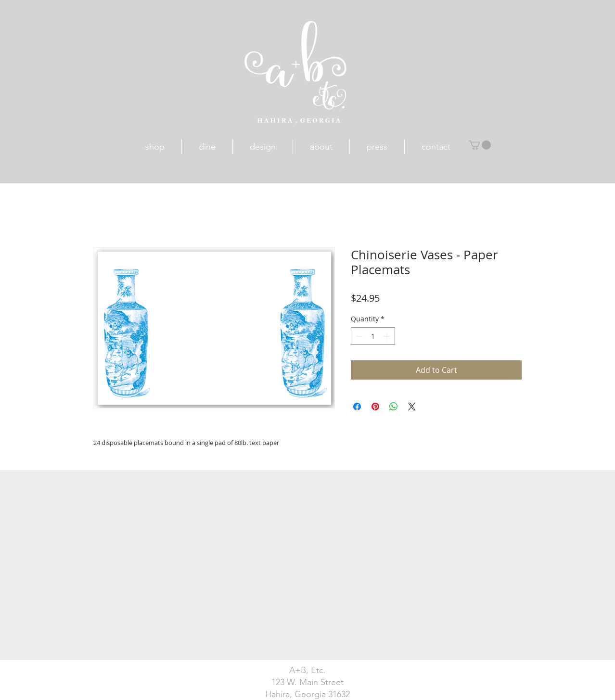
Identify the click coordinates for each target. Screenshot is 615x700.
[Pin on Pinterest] (375, 407)
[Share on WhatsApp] (394, 407)
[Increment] (388, 336)
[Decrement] (358, 336)
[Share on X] (412, 407)
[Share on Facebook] (357, 407)
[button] (480, 145)
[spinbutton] (373, 336)
